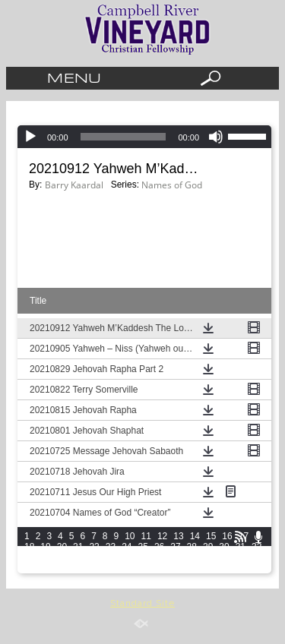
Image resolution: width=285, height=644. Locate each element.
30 (224, 547)
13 (178, 536)
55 (143, 568)
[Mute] (216, 137)
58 (192, 568)
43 (192, 557)
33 (29, 557)
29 (208, 547)
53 (111, 568)
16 (227, 536)
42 (175, 557)
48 (29, 568)
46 (241, 557)
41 (159, 557)
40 (143, 557)
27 (175, 547)
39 (127, 557)
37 (94, 557)
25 (143, 547)
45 (224, 557)
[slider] (249, 135)
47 (256, 557)
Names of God (172, 185)
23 (111, 547)
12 (162, 536)
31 (241, 547)
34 (45, 557)
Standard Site (142, 603)
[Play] (30, 137)
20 (62, 547)
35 (62, 557)
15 (211, 536)
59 (208, 568)
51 (78, 568)
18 (29, 547)
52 (94, 568)
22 (94, 547)
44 (208, 557)
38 (111, 557)
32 (256, 547)
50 (62, 568)
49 (45, 568)
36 (78, 557)
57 (175, 568)
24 (127, 547)
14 (195, 536)
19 (45, 547)
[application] (144, 137)
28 (192, 547)
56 (159, 568)
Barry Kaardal (74, 185)
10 (130, 536)
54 (127, 568)
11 (146, 536)
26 (159, 547)
